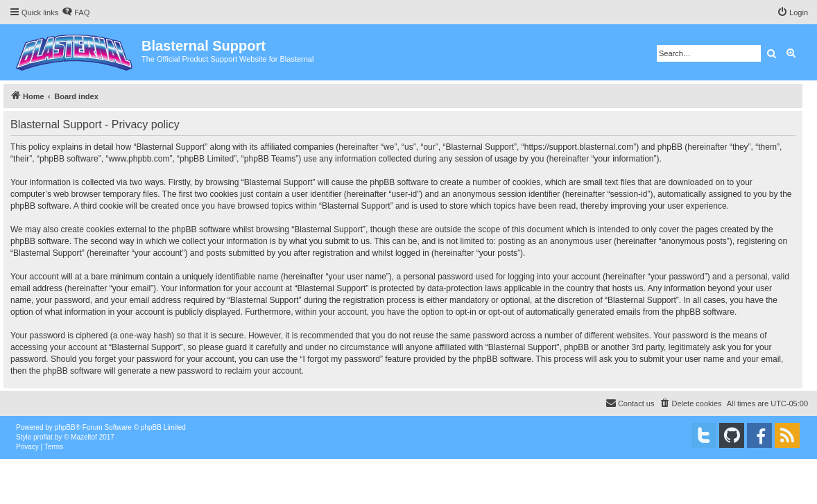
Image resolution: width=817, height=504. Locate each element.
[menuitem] (76, 12)
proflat (43, 437)
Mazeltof (84, 437)
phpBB (65, 427)
